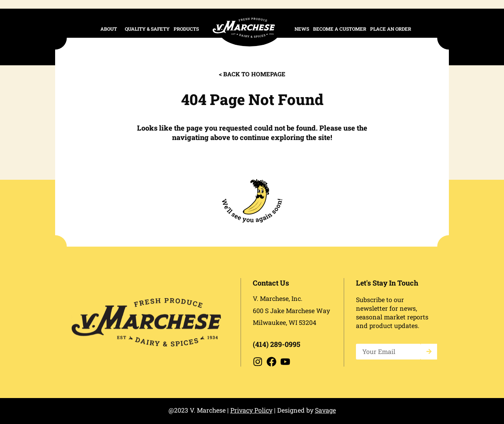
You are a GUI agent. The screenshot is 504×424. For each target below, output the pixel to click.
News (302, 29)
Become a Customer (340, 29)
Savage (325, 410)
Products (188, 29)
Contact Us (271, 283)
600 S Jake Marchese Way (291, 311)
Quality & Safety (147, 29)
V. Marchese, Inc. (278, 298)
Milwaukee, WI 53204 (284, 322)
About (111, 29)
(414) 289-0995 (277, 344)
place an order (391, 29)
